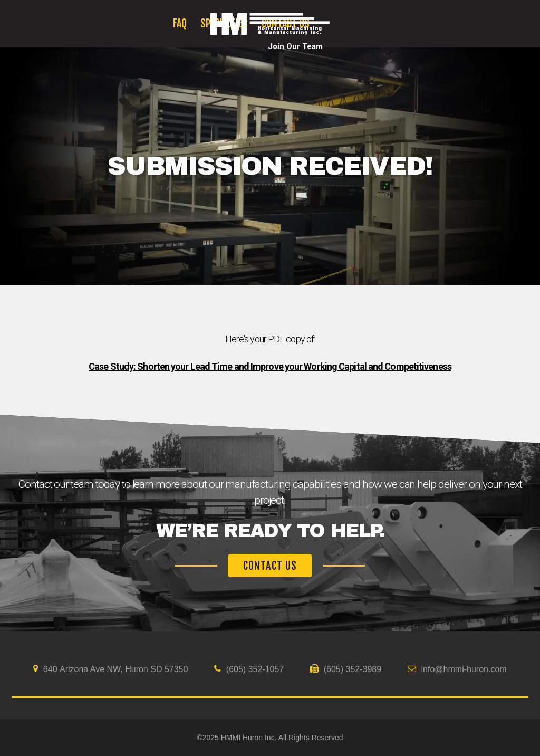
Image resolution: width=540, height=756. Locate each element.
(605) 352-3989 (346, 669)
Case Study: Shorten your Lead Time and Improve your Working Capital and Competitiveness (270, 366)
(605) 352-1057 (249, 669)
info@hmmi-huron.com (457, 669)
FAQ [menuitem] (180, 23)
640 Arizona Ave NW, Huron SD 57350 (110, 669)
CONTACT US (270, 566)
